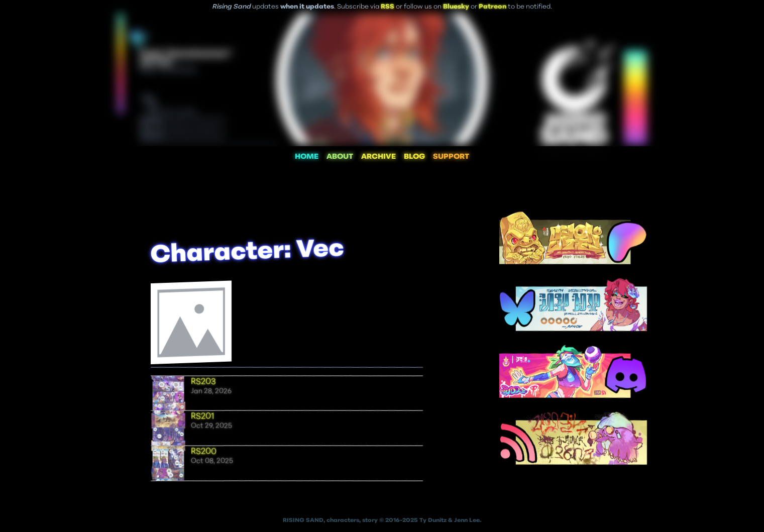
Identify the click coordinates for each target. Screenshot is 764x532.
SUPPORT (451, 157)
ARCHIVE (378, 157)
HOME (307, 157)
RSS (388, 7)
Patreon (493, 7)
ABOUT (340, 157)
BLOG (414, 157)
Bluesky (456, 7)
